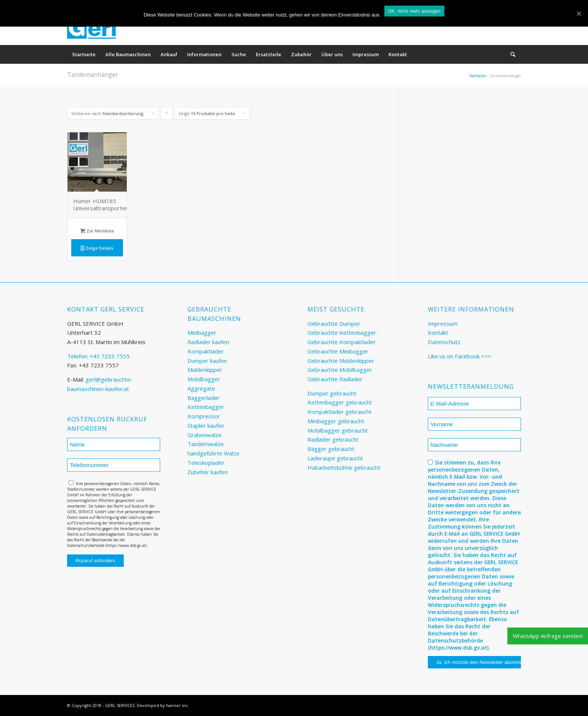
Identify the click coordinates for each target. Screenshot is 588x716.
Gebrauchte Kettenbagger (342, 333)
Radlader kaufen (208, 342)
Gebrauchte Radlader (335, 379)
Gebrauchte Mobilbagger (340, 370)
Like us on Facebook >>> (460, 356)
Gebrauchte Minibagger (338, 351)
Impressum (443, 324)
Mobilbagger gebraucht (338, 430)
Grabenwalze (205, 435)
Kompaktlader (206, 351)
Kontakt (438, 333)
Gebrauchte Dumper (334, 324)
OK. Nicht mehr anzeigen (414, 11)
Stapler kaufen (206, 425)
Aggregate (201, 388)
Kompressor (204, 416)
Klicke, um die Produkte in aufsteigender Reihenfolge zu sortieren (167, 115)
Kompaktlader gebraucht (340, 412)
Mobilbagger (204, 379)
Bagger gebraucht (331, 449)
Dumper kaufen (207, 361)
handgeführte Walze (214, 453)
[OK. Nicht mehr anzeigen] (579, 13)
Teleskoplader (206, 463)
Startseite (477, 76)
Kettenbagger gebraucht (340, 402)
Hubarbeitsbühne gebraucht (344, 467)
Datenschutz (444, 342)
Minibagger (202, 333)
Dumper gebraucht (332, 393)
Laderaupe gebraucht (335, 458)
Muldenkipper (205, 370)
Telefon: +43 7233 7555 (98, 356)
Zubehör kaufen (208, 472)
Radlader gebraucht (333, 439)
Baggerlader (204, 398)
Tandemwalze (206, 444)
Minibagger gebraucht (336, 421)
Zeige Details (97, 248)
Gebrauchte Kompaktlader (342, 342)
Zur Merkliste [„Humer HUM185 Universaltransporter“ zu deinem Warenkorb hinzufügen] (97, 231)
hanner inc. (178, 705)
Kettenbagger (206, 407)
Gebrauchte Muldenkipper (341, 361)
